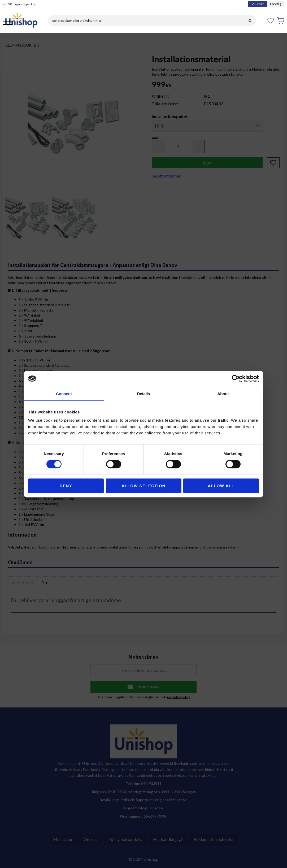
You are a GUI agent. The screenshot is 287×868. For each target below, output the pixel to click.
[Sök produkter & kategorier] (146, 21)
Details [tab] (143, 394)
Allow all (221, 486)
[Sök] (250, 21)
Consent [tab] (64, 394)
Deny (66, 486)
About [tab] (223, 394)
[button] (7, 25)
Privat (257, 4)
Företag (276, 4)
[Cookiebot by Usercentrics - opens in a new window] (236, 379)
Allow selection (144, 486)
